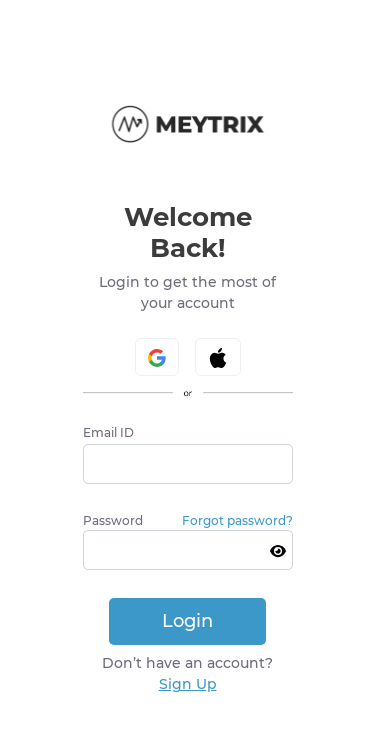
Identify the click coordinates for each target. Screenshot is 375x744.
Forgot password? (237, 520)
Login (187, 621)
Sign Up (188, 684)
